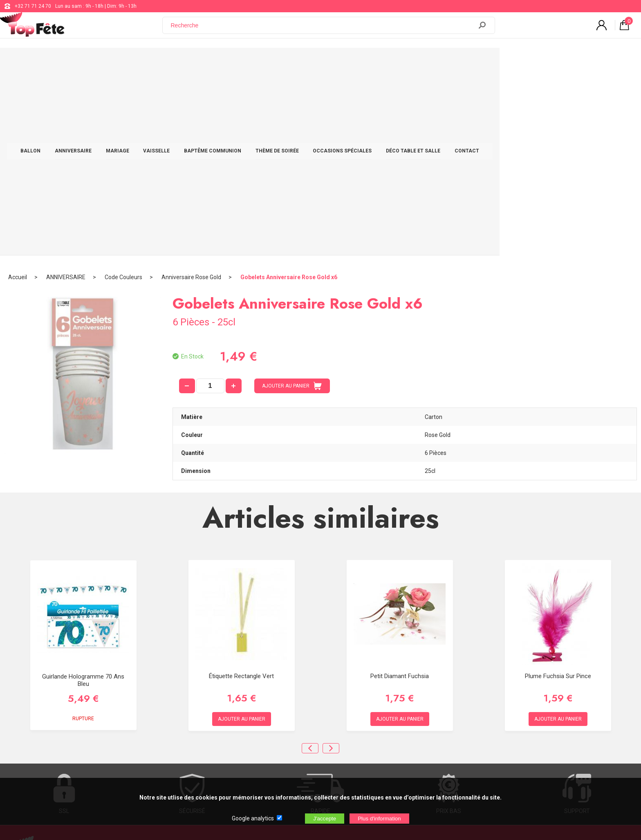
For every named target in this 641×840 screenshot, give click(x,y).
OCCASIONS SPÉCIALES (413, 62)
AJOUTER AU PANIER (292, 197)
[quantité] (210, 197)
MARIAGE (188, 62)
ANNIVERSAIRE (144, 62)
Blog (263, 698)
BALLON (101, 62)
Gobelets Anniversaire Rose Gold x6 (289, 88)
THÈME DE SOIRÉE (348, 62)
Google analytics (253, 818)
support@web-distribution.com (292, 678)
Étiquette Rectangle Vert (241, 486)
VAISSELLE (227, 62)
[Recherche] (323, 30)
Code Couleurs (123, 88)
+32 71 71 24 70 (33, 6)
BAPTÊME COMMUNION (283, 62)
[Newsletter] (166, 743)
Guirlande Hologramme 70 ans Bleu (83, 491)
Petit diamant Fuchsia (400, 486)
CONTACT (538, 62)
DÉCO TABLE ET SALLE (484, 62)
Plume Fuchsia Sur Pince (558, 486)
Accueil (18, 88)
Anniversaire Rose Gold (191, 88)
